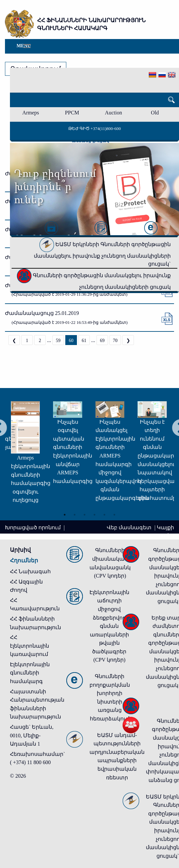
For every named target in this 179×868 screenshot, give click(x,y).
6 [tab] (114, 515)
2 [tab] (75, 515)
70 (115, 341)
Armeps (31, 113)
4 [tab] (94, 515)
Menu (24, 46)
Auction (114, 113)
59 (58, 341)
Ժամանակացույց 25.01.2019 (42, 313)
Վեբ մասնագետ (130, 527)
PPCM (72, 113)
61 (84, 341)
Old (155, 113)
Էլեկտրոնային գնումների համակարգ (30, 673)
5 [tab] (104, 515)
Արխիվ (20, 550)
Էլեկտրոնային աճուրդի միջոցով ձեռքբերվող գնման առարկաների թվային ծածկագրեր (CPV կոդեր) (109, 626)
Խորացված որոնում (33, 527)
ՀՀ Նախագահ (30, 571)
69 (102, 341)
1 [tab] (65, 515)
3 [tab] (85, 515)
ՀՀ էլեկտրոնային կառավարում (30, 646)
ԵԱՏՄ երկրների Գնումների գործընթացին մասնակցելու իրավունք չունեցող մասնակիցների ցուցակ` (102, 254)
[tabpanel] (31, 444)
